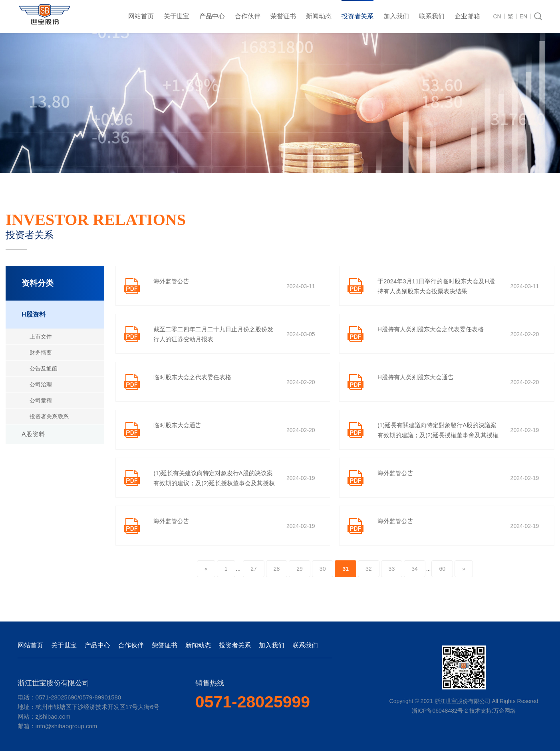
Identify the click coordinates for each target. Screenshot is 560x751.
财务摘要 (41, 353)
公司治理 (41, 384)
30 (323, 569)
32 (369, 569)
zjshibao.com (53, 716)
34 (415, 569)
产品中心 (212, 16)
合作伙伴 (248, 16)
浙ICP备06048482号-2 (440, 711)
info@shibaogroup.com (66, 726)
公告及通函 (44, 369)
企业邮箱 (467, 16)
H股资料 (34, 314)
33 (392, 569)
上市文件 (41, 337)
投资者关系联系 (49, 416)
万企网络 (504, 711)
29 (300, 569)
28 (277, 569)
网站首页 (141, 16)
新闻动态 (319, 16)
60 (442, 569)
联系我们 (432, 16)
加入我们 (396, 16)
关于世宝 (177, 16)
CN (497, 16)
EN (523, 16)
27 (254, 569)
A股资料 (33, 434)
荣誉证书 (283, 16)
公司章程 (41, 400)
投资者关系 (357, 16)
